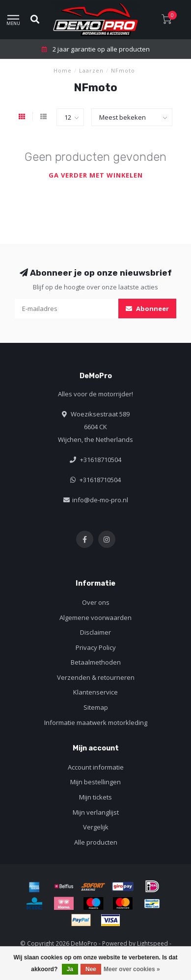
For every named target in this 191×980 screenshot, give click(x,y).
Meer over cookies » (132, 969)
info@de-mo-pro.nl (100, 500)
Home (63, 70)
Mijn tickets (95, 797)
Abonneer (147, 309)
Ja (70, 969)
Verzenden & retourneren (96, 677)
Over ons (96, 602)
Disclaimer (95, 632)
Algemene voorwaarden (95, 618)
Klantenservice (95, 692)
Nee (91, 969)
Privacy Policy (96, 647)
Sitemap (96, 707)
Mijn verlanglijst (96, 812)
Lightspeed (152, 943)
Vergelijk (96, 827)
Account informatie (96, 767)
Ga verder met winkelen (96, 175)
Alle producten (96, 842)
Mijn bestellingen (95, 782)
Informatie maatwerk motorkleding (96, 722)
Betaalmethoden (96, 662)
